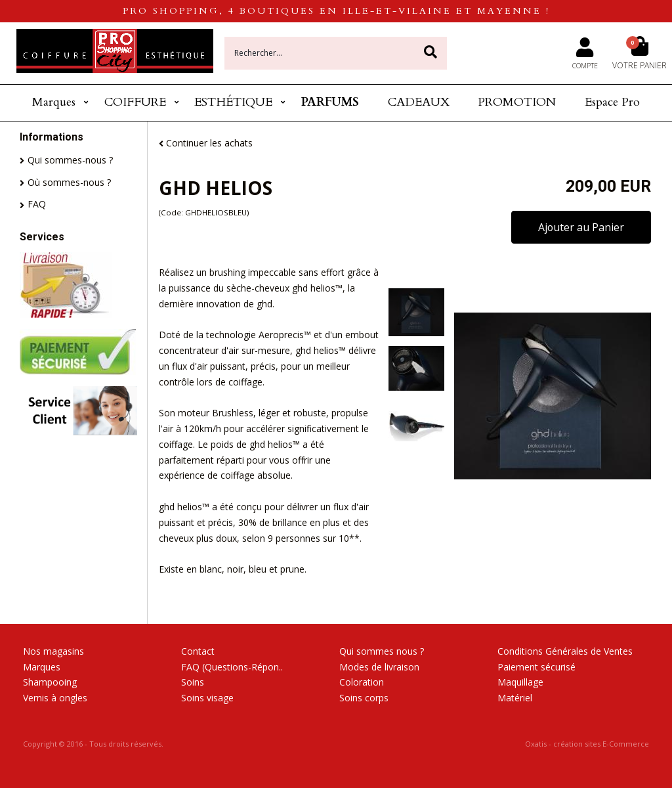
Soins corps (364, 698)
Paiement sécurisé (536, 667)
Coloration (362, 682)
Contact (198, 651)
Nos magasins (53, 651)
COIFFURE (135, 102)
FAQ (37, 204)
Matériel (515, 698)
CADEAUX (419, 102)
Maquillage (520, 682)
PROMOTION (517, 102)
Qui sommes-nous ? (70, 160)
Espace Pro (612, 102)
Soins (193, 682)
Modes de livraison (379, 667)
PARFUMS (330, 102)
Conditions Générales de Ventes (565, 651)
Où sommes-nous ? (69, 182)
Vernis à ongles (55, 698)
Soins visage (207, 698)
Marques (54, 102)
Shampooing (50, 682)
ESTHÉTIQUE (233, 102)
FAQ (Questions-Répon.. (232, 667)
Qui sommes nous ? (382, 651)
